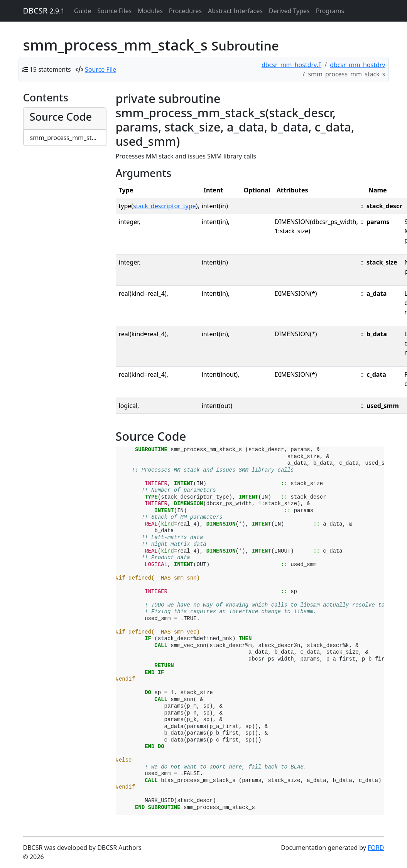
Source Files (114, 11)
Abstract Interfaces (235, 11)
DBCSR (44, 11)
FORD (376, 848)
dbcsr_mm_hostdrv (357, 65)
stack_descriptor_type (165, 206)
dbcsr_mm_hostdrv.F (291, 65)
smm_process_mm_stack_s (68, 138)
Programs (330, 11)
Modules (150, 11)
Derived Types (289, 11)
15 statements (50, 69)
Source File (100, 69)
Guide (83, 11)
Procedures (185, 11)
